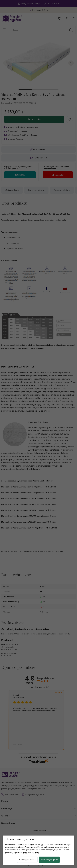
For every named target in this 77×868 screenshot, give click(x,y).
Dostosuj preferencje (27, 860)
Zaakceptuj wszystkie (49, 860)
